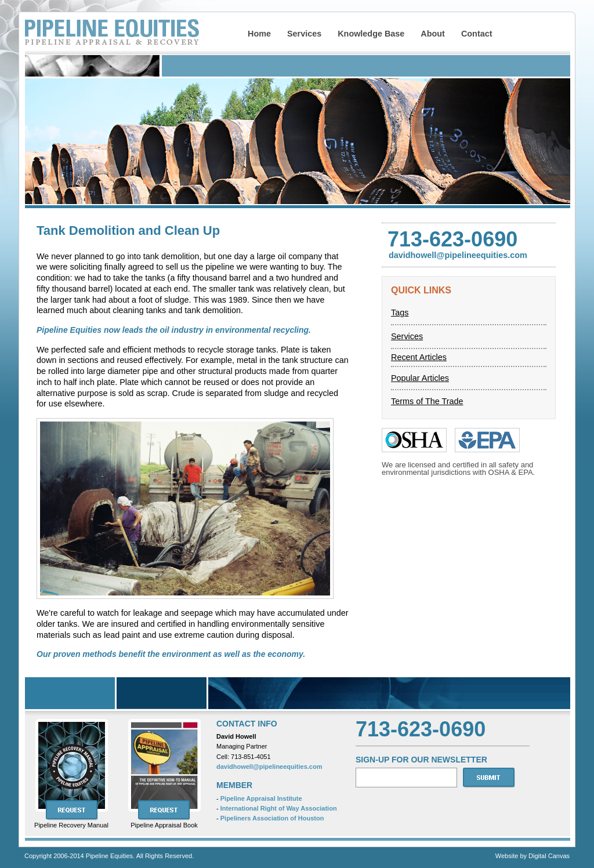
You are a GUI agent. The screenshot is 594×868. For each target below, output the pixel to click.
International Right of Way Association (279, 808)
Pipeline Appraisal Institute (261, 798)
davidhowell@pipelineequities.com (269, 767)
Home (259, 34)
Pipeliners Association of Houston (272, 818)
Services (304, 34)
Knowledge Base (371, 34)
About (433, 34)
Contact (477, 34)
